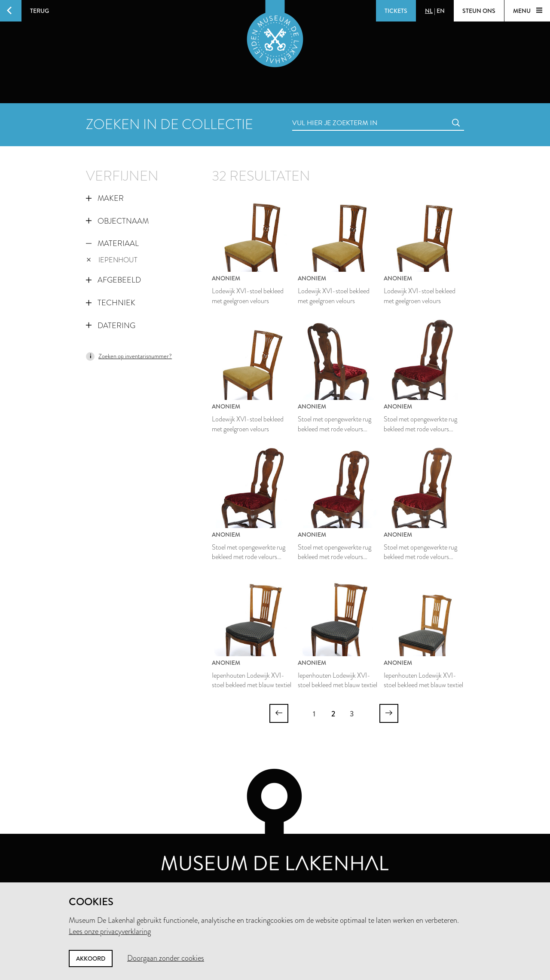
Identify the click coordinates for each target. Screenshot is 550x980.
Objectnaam (117, 221)
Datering (111, 326)
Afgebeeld (113, 280)
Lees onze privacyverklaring (110, 931)
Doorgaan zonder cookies (166, 958)
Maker (105, 198)
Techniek (111, 303)
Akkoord (91, 958)
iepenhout (112, 260)
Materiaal (112, 243)
